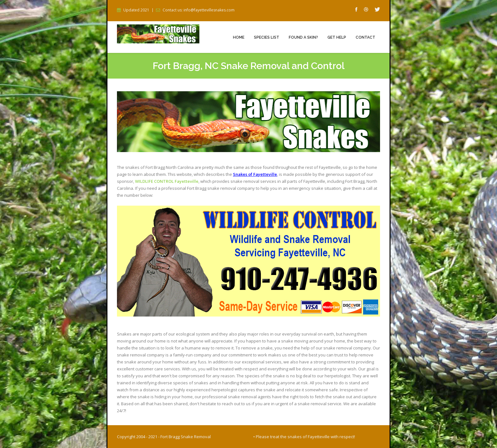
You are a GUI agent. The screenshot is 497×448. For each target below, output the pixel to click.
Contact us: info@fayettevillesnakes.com (199, 10)
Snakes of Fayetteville (255, 174)
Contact (365, 37)
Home (239, 37)
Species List (267, 37)
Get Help (337, 37)
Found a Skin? (303, 37)
